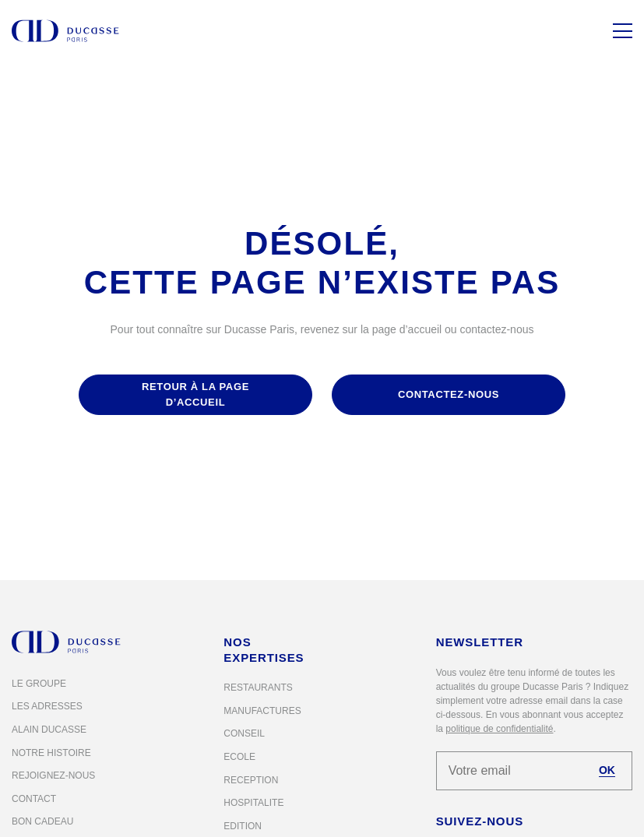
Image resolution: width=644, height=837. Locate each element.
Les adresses (47, 706)
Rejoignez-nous (53, 775)
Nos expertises (264, 650)
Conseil (244, 733)
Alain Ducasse (49, 730)
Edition (243, 826)
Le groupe (39, 684)
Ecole (239, 757)
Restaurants (258, 688)
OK (607, 770)
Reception (251, 780)
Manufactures (262, 711)
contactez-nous (449, 394)
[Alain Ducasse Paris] (65, 31)
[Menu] (623, 31)
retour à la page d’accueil (195, 394)
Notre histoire (51, 753)
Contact (34, 799)
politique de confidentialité (499, 729)
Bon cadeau (42, 821)
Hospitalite (253, 803)
